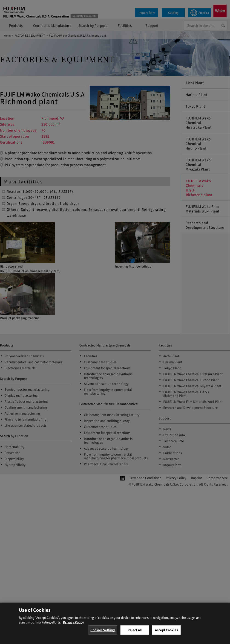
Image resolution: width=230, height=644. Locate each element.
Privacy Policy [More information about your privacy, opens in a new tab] (73, 625)
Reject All (135, 633)
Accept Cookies (166, 633)
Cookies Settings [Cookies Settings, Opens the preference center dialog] (103, 633)
